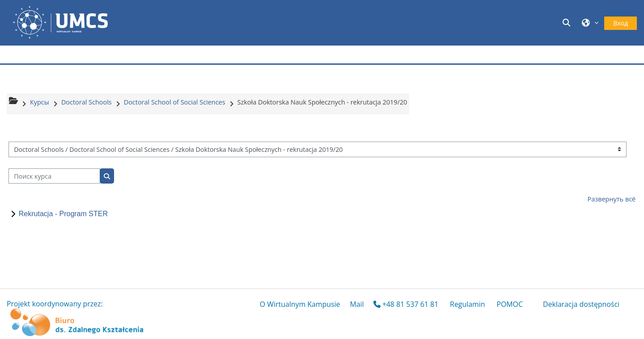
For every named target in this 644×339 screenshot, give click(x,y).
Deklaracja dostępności (581, 304)
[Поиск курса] (54, 176)
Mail (357, 304)
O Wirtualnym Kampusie (300, 304)
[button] (568, 23)
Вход (621, 23)
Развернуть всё (612, 199)
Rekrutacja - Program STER (63, 214)
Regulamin (467, 304)
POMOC (510, 304)
